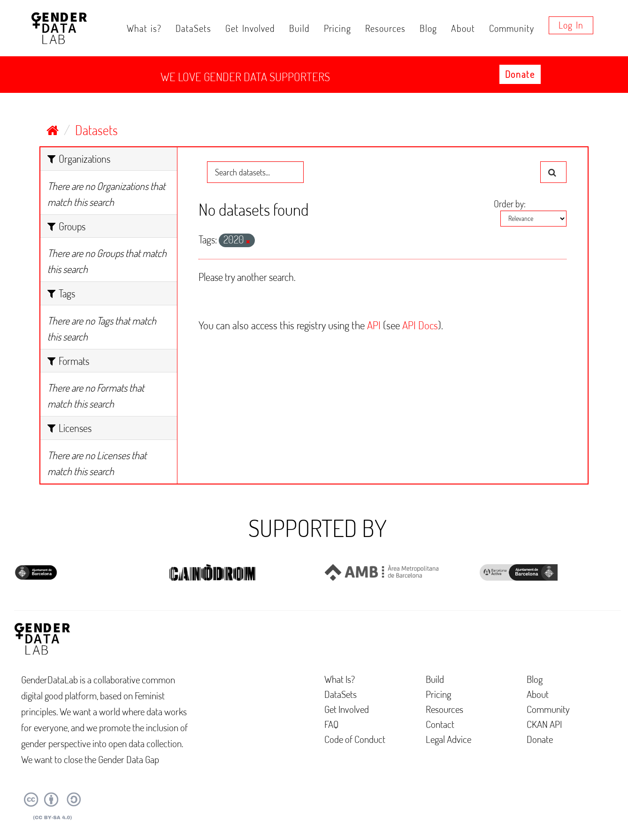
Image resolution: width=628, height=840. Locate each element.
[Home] (53, 130)
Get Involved (250, 28)
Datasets (96, 130)
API (374, 325)
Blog (428, 28)
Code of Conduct (355, 739)
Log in (571, 25)
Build (299, 28)
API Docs (420, 325)
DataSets (193, 28)
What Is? (340, 679)
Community (512, 28)
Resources (385, 28)
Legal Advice (448, 739)
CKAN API (544, 724)
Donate (520, 74)
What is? (144, 28)
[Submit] (553, 172)
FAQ (332, 724)
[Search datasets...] (255, 172)
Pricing (337, 28)
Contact (440, 724)
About (463, 28)
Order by (509, 204)
